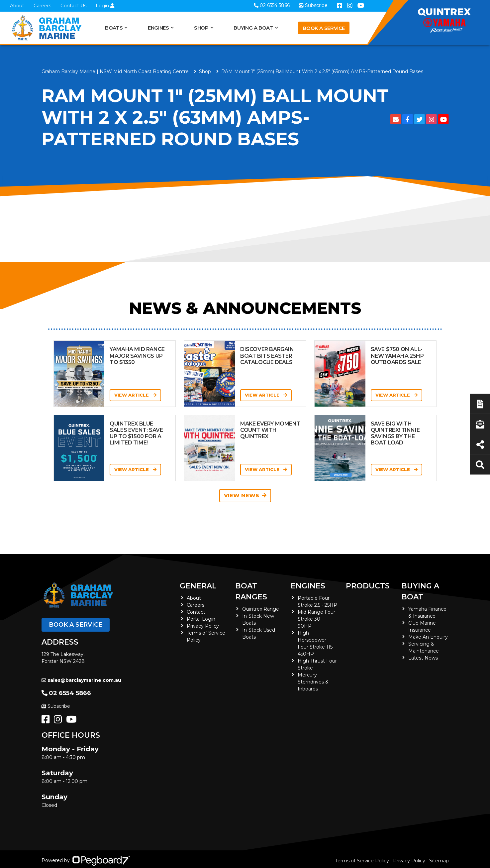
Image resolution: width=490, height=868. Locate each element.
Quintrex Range (261, 609)
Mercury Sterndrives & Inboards (313, 682)
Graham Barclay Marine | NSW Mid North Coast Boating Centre (115, 71)
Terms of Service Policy (362, 861)
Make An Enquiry (428, 637)
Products (368, 586)
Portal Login (201, 619)
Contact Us (73, 6)
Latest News (423, 658)
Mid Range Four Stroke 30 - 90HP (316, 619)
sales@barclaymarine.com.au (81, 680)
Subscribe (56, 706)
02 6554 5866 (66, 693)
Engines (158, 28)
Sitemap (439, 861)
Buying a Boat (253, 28)
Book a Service (324, 28)
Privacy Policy (203, 626)
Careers (42, 6)
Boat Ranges (251, 591)
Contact (196, 612)
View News (245, 496)
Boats (114, 28)
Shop (201, 28)
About (17, 6)
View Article (135, 395)
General (198, 586)
